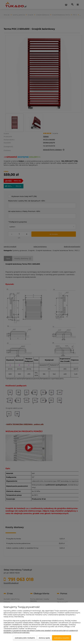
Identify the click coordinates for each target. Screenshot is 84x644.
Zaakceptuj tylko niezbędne (25, 638)
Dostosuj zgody (44, 638)
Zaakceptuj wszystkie (62, 638)
